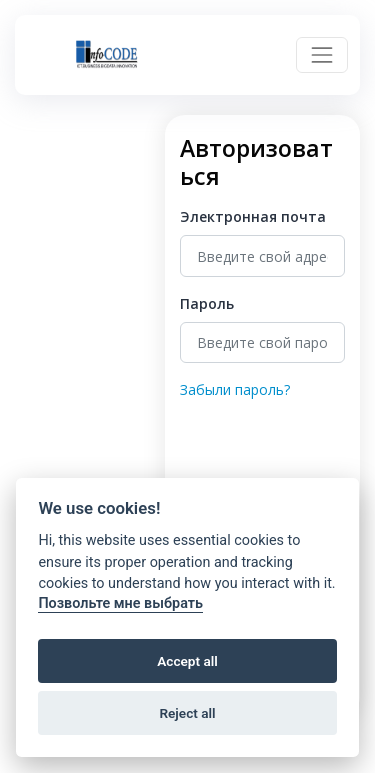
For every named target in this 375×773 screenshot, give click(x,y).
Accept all (187, 661)
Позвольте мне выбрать (120, 603)
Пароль (207, 303)
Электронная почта (253, 216)
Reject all (187, 713)
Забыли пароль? (235, 389)
